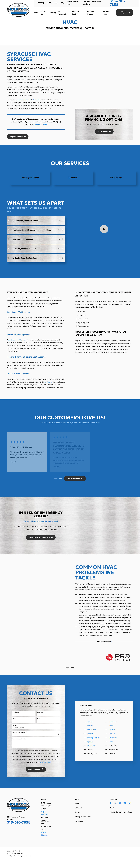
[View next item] (61, 478)
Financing (40, 3)
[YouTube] (125, 802)
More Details (104, 102)
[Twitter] (115, 802)
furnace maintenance (24, 99)
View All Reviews (75, 478)
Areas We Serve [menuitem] (106, 13)
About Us (79, 807)
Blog (57, 3)
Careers (49, 3)
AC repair (36, 99)
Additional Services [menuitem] (90, 13)
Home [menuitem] (36, 13)
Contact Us (125, 13)
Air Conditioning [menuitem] (63, 13)
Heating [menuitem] (53, 13)
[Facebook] (111, 802)
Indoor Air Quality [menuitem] (75, 13)
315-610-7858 (19, 821)
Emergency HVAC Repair (83, 816)
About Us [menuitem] (43, 13)
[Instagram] (129, 802)
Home (77, 802)
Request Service (18, 136)
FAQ (63, 3)
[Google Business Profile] (120, 802)
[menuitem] (10, 855)
